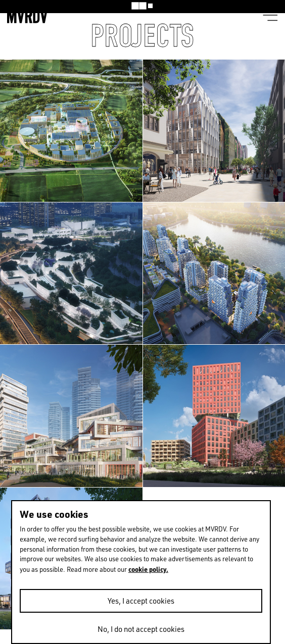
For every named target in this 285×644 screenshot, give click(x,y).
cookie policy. (148, 569)
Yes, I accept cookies (141, 601)
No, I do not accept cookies (141, 629)
